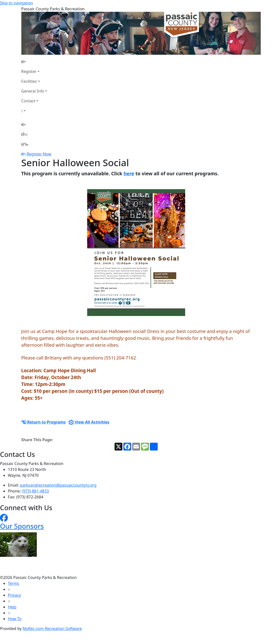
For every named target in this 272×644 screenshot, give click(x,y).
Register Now (39, 154)
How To (15, 619)
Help (12, 607)
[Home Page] (34, 62)
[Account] (34, 111)
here (129, 173)
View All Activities (89, 422)
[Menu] (25, 144)
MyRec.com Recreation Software (52, 629)
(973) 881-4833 (35, 491)
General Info (33, 91)
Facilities (29, 81)
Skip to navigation (16, 3)
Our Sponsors (22, 526)
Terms (13, 583)
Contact (28, 101)
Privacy (14, 595)
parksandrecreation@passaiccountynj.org (58, 485)
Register (29, 71)
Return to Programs (44, 422)
